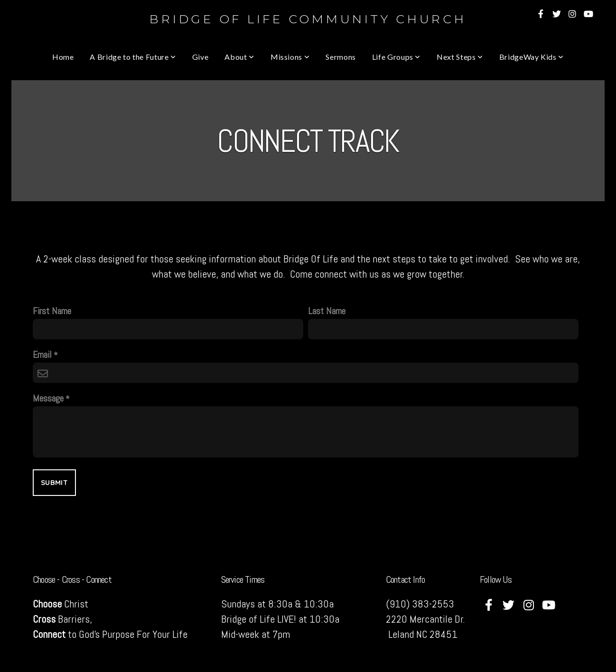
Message (48, 398)
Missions (290, 57)
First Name (52, 311)
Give (201, 57)
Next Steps (460, 57)
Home (63, 57)
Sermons (341, 57)
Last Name (327, 311)
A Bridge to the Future (133, 57)
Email (42, 355)
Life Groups (396, 57)
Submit (54, 482)
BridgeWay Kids (532, 57)
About (239, 57)
